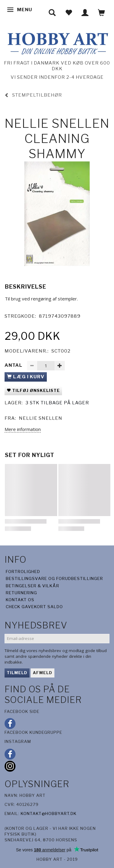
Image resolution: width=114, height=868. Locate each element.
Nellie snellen (41, 418)
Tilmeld (17, 673)
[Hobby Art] (57, 43)
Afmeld (43, 673)
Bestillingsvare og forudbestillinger (54, 578)
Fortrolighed (23, 571)
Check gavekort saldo (34, 607)
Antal (14, 365)
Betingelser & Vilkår (33, 586)
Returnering (21, 593)
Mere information (23, 429)
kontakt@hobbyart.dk (49, 813)
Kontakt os (20, 600)
